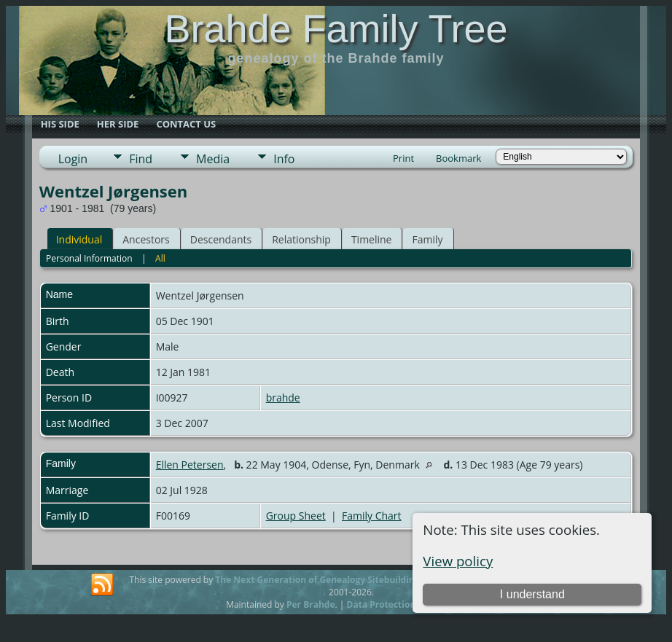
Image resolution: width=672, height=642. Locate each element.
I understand (532, 594)
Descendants (221, 239)
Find (141, 159)
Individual (79, 239)
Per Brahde (311, 604)
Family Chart (372, 516)
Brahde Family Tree (336, 28)
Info (284, 159)
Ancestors (146, 239)
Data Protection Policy (395, 604)
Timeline (372, 239)
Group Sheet (296, 516)
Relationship (301, 239)
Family (427, 239)
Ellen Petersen (190, 465)
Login (73, 159)
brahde (283, 398)
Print (403, 158)
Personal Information (89, 258)
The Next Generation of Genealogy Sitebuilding (317, 580)
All (160, 258)
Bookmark (458, 158)
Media (213, 159)
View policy (458, 561)
